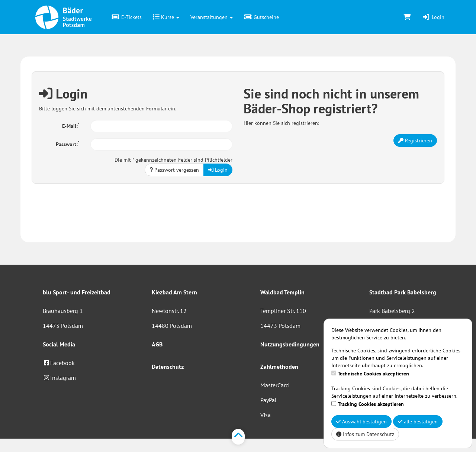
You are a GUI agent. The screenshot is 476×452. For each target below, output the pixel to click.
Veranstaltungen (212, 17)
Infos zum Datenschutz (365, 434)
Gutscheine (261, 17)
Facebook (59, 363)
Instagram (59, 378)
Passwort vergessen (174, 170)
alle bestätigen (418, 422)
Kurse (166, 17)
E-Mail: (71, 125)
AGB (157, 344)
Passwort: (67, 143)
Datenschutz (168, 367)
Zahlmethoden (279, 367)
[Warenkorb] (407, 17)
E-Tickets (127, 17)
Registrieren (415, 141)
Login (433, 17)
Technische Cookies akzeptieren (373, 374)
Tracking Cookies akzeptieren (371, 404)
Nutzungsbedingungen (290, 344)
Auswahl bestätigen (361, 422)
